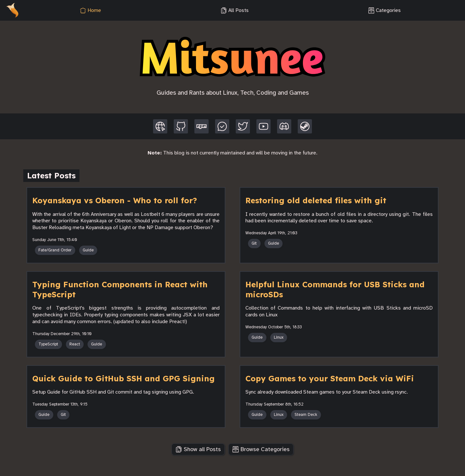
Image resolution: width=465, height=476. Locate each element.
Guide (88, 250)
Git (254, 243)
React (75, 344)
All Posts (235, 10)
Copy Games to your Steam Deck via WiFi (330, 378)
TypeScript (48, 344)
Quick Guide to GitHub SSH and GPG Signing (124, 378)
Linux (279, 337)
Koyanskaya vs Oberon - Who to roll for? (115, 200)
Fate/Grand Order (55, 250)
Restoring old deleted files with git (316, 200)
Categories (384, 10)
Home (90, 10)
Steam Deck (306, 415)
